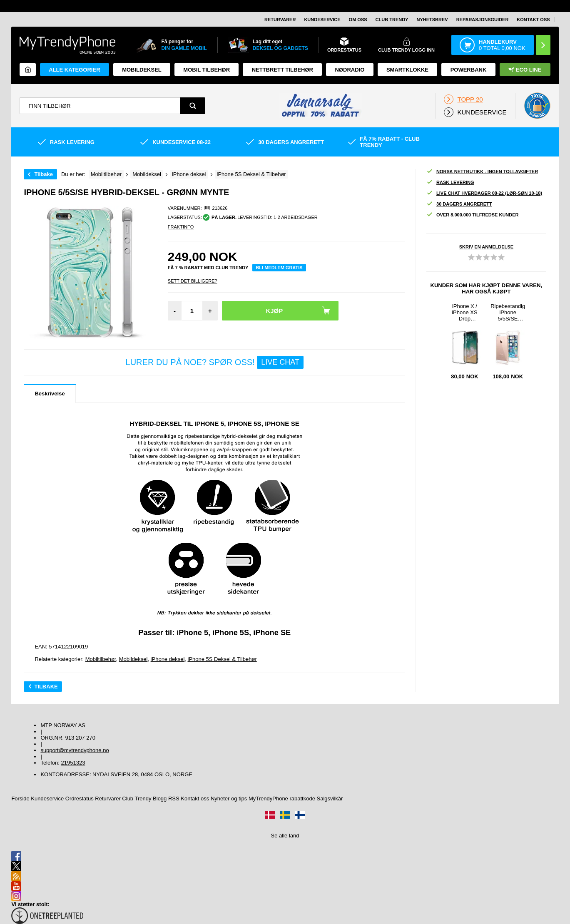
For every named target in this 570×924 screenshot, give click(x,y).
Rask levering (450, 183)
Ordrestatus (80, 799)
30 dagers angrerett (459, 204)
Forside (20, 799)
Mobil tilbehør (207, 70)
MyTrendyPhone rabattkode (282, 799)
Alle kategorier (74, 70)
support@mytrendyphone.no (75, 750)
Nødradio (350, 70)
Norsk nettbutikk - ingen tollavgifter (482, 172)
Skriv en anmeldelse (486, 247)
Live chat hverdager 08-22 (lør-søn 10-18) (484, 193)
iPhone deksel (168, 659)
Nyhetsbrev (432, 20)
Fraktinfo (181, 227)
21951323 (73, 763)
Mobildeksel (142, 70)
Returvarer (280, 20)
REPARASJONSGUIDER (483, 20)
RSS (174, 799)
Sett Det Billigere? (193, 281)
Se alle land (285, 836)
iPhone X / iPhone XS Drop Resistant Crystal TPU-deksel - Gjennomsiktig (465, 312)
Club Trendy (392, 20)
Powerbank (469, 70)
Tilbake (44, 174)
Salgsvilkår (330, 799)
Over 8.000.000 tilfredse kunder (472, 215)
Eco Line (525, 70)
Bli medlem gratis (279, 268)
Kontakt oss (533, 20)
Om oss (358, 20)
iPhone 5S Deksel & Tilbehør (222, 659)
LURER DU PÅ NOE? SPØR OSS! (215, 362)
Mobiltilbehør (101, 659)
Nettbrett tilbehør (283, 70)
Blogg (160, 799)
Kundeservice (322, 20)
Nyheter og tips (229, 799)
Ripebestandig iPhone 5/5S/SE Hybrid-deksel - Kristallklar (508, 312)
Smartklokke (407, 70)
